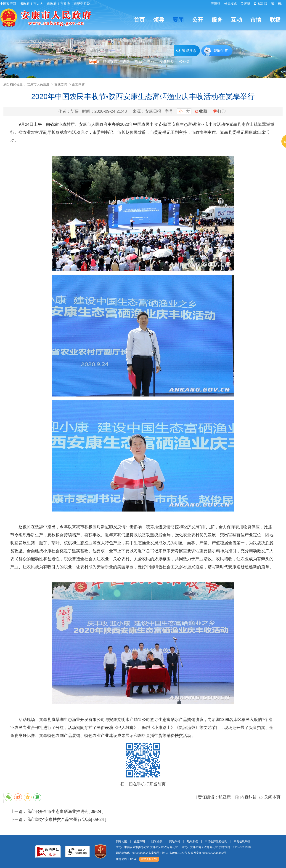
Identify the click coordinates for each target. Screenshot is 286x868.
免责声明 (139, 841)
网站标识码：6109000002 (171, 853)
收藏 (203, 111)
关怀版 (245, 4)
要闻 (178, 20)
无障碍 (216, 4)
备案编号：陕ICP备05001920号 (168, 853)
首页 (139, 20)
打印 (219, 111)
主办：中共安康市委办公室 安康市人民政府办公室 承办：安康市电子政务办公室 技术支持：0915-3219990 (183, 847)
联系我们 (193, 841)
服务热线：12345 (127, 859)
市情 (256, 20)
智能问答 (221, 51)
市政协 (65, 4)
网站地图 (122, 841)
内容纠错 (249, 797)
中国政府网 (8, 4)
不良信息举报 (242, 841)
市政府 (52, 4)
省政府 (25, 4)
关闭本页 (272, 797)
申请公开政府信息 (216, 841)
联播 (275, 20)
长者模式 (230, 4)
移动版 (261, 4)
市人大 (38, 4)
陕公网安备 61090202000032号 (207, 853)
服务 (217, 20)
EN (280, 4)
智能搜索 (186, 51)
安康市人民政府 (38, 84)
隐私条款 (157, 841)
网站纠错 (175, 841)
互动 (236, 20)
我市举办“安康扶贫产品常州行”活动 (59, 820)
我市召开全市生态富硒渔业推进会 (58, 812)
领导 (159, 20)
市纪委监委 (82, 4)
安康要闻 (61, 84)
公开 (198, 20)
